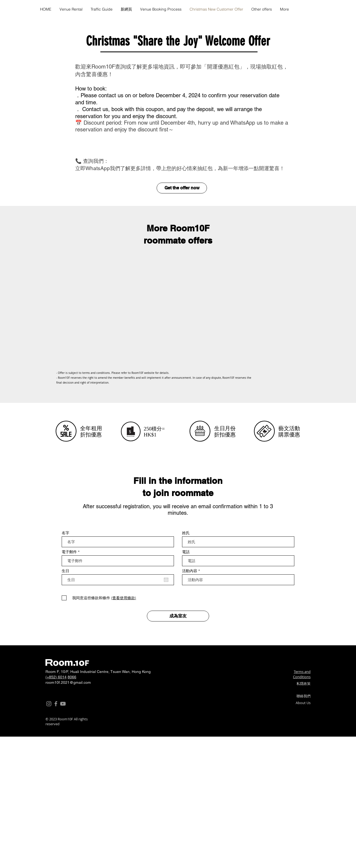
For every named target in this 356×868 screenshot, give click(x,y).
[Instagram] (49, 704)
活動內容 (190, 571)
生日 (65, 571)
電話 (186, 552)
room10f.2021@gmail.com (68, 682)
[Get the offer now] (182, 188)
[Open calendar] (166, 580)
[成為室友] (178, 616)
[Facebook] (56, 704)
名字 (65, 533)
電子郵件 (69, 552)
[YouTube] (63, 704)
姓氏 (186, 533)
